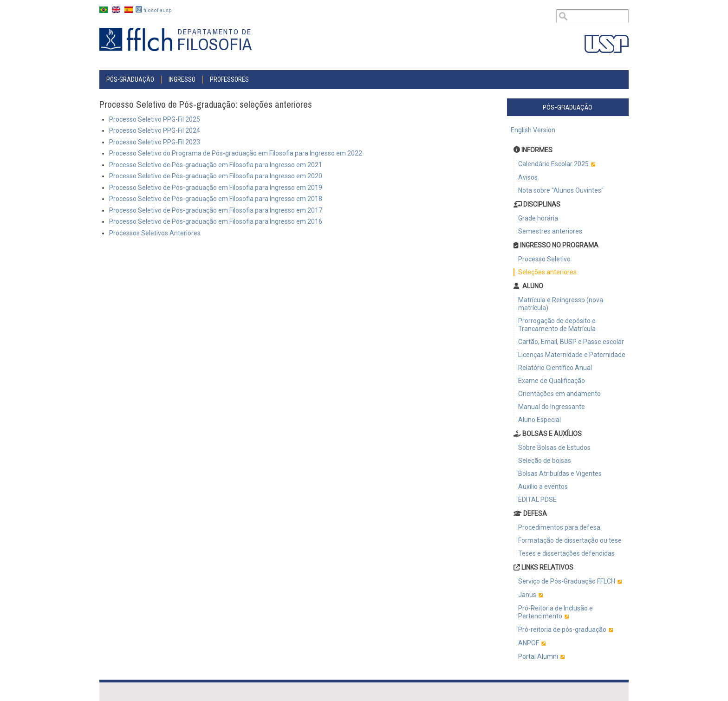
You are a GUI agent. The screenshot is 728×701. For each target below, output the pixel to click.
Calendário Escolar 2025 (553, 164)
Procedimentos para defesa (559, 527)
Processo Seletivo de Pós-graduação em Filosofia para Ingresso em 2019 (216, 188)
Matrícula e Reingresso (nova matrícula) (561, 304)
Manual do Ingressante (552, 407)
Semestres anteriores (550, 231)
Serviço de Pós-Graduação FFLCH (567, 581)
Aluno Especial (539, 420)
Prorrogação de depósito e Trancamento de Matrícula (557, 325)
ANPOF (529, 643)
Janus (527, 595)
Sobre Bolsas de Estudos (554, 448)
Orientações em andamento (559, 394)
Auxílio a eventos (543, 487)
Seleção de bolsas (545, 461)
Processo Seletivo (544, 259)
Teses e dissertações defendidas (566, 553)
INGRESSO (182, 79)
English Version (533, 130)
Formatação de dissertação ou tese (570, 540)
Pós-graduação (130, 79)
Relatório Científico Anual (555, 368)
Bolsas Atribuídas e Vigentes (560, 474)
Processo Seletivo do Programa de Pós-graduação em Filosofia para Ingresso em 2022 (236, 153)
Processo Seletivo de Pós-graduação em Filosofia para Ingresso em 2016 (216, 221)
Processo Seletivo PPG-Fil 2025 (155, 119)
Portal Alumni (538, 656)
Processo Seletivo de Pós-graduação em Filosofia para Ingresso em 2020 (216, 176)
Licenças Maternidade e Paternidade (572, 355)
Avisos (528, 177)
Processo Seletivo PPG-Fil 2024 (155, 130)
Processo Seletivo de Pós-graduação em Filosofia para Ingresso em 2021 (216, 165)
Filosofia (214, 44)
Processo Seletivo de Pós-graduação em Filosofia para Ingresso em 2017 (216, 210)
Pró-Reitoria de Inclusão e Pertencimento (556, 612)
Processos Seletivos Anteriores (155, 233)
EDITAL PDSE (537, 500)
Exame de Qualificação (552, 381)
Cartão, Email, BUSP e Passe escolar (571, 342)
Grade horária (538, 218)
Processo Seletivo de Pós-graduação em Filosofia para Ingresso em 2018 (216, 199)
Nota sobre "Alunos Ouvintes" (561, 190)
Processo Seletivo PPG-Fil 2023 (155, 142)
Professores (229, 79)
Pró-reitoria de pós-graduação (562, 630)
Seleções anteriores (547, 272)
